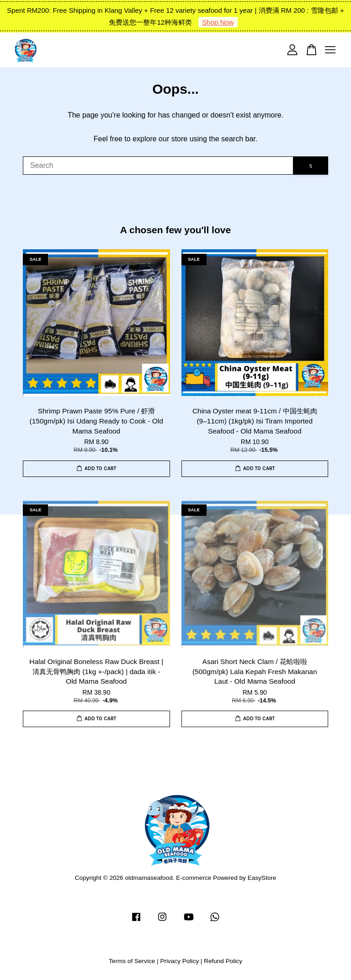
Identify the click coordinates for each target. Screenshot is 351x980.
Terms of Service (132, 961)
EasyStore (262, 878)
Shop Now (218, 22)
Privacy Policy (179, 961)
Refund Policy (223, 961)
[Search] (158, 166)
